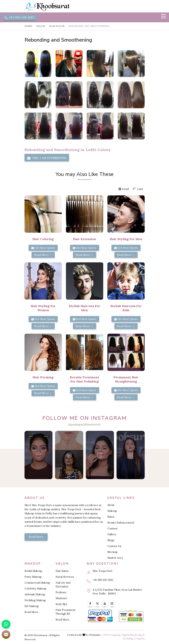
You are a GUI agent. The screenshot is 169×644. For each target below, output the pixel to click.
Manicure (61, 598)
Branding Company (134, 638)
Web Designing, (112, 635)
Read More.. (32, 612)
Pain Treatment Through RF (66, 612)
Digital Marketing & (133, 635)
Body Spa (61, 604)
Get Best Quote (43, 248)
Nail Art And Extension (63, 585)
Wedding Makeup (35, 600)
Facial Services (65, 577)
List (138, 189)
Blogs (111, 540)
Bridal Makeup (33, 571)
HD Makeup (32, 606)
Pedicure (61, 592)
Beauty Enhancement (121, 523)
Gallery (112, 534)
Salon (41, 26)
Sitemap (112, 552)
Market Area (115, 558)
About (111, 505)
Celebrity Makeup (35, 589)
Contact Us (114, 546)
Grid (124, 189)
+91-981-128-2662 (20, 17)
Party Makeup (33, 577)
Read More (43, 255)
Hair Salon (57, 26)
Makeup (112, 511)
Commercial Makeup (37, 583)
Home (28, 26)
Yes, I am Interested (47, 158)
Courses (112, 529)
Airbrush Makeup (35, 594)
